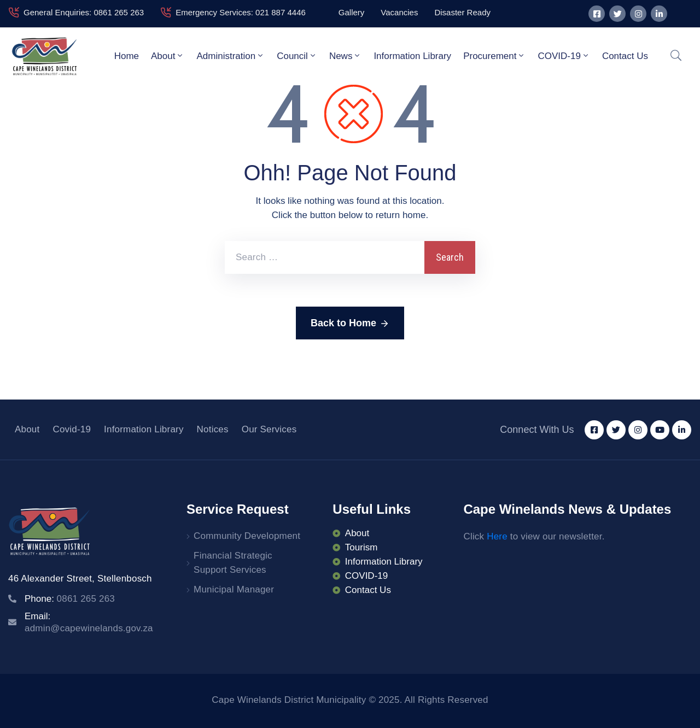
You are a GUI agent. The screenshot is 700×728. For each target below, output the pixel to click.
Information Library (412, 56)
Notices (213, 429)
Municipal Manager (234, 589)
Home (127, 56)
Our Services (269, 429)
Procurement (494, 56)
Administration (231, 56)
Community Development (247, 536)
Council (297, 56)
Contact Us (625, 56)
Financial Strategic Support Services (233, 563)
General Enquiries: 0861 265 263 (84, 12)
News (346, 56)
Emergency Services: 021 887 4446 (241, 12)
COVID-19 (564, 56)
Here (497, 536)
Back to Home (350, 324)
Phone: (70, 599)
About (168, 56)
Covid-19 (72, 429)
